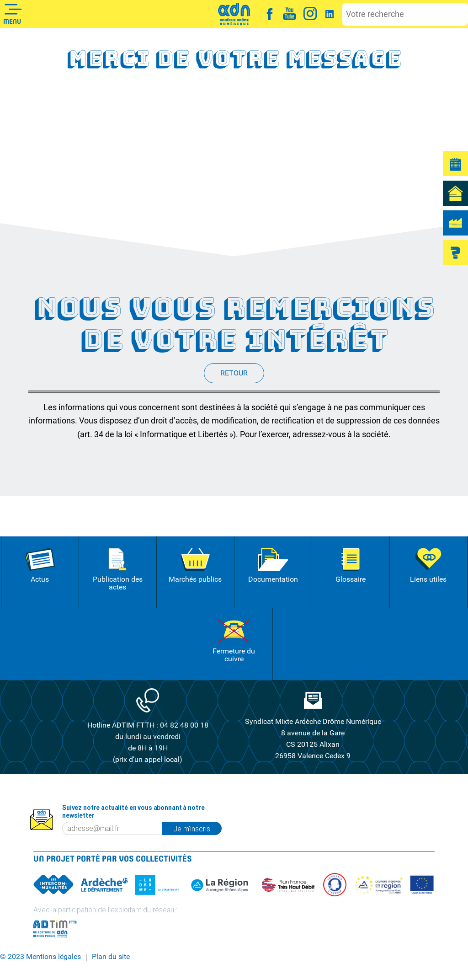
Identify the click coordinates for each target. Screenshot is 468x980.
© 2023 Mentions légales (40, 957)
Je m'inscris (197, 828)
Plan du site (111, 957)
